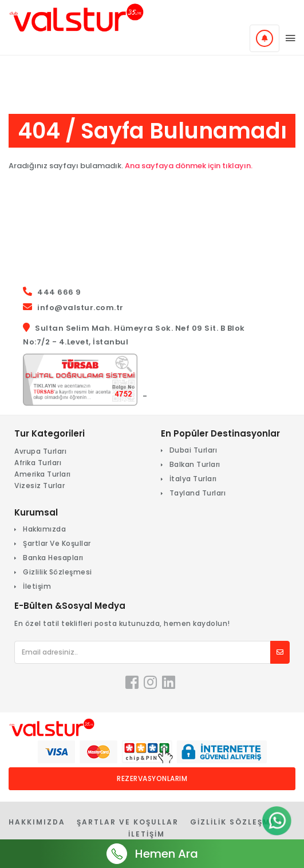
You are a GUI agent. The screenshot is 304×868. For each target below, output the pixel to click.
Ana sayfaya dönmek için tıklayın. (189, 166)
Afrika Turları (38, 463)
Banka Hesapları (53, 558)
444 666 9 (59, 292)
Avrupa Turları (40, 451)
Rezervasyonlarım (152, 778)
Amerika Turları (43, 474)
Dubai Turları (194, 450)
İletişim (37, 586)
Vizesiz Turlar (40, 485)
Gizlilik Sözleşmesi (58, 572)
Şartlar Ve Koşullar (57, 543)
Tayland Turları (198, 493)
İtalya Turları (193, 479)
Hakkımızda (44, 529)
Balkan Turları (195, 464)
